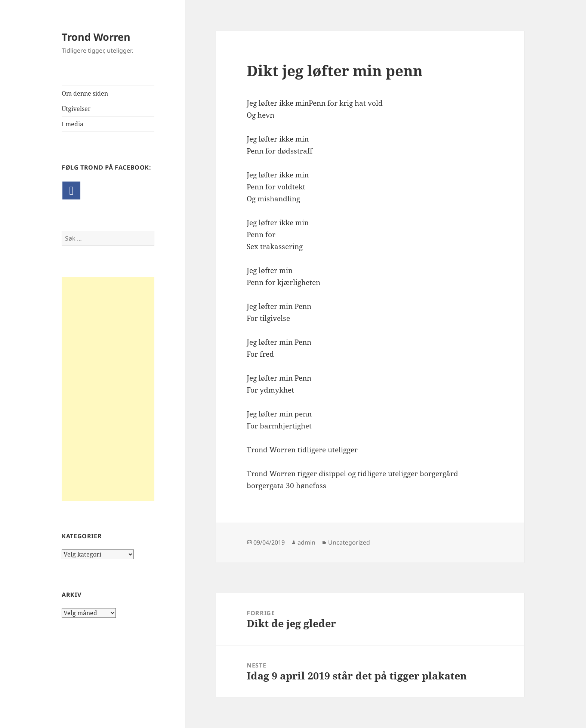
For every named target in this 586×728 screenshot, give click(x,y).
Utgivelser (76, 109)
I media (73, 124)
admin (306, 542)
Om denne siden (85, 93)
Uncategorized (349, 542)
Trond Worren (96, 37)
